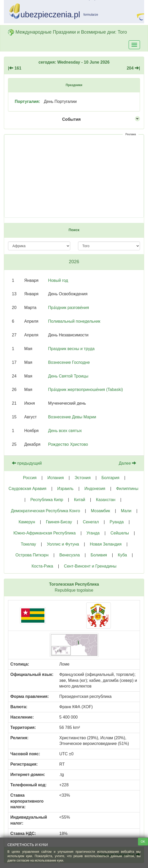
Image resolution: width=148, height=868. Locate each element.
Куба (122, 555)
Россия (30, 478)
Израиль (65, 489)
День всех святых (65, 431)
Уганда (93, 533)
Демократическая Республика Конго (45, 511)
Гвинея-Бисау (59, 522)
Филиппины (127, 489)
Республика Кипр (47, 500)
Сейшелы (120, 533)
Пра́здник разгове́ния (68, 308)
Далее (127, 463)
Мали (126, 511)
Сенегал (91, 522)
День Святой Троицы (68, 376)
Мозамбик (100, 511)
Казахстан (106, 500)
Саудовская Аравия (27, 489)
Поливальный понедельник (74, 321)
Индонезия (95, 489)
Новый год (58, 280)
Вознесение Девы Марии (72, 417)
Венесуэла (70, 555)
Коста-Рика (42, 566)
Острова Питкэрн (32, 555)
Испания (56, 478)
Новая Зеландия (106, 544)
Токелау (28, 544)
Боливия (99, 555)
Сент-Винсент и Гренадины (90, 566)
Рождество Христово (68, 444)
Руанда (117, 522)
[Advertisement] (74, 176)
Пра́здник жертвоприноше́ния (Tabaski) (85, 390)
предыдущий (27, 463)
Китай (79, 500)
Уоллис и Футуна (63, 544)
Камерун (27, 522)
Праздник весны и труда (71, 349)
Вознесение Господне (69, 362)
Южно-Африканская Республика (45, 533)
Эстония (83, 478)
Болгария (110, 478)
